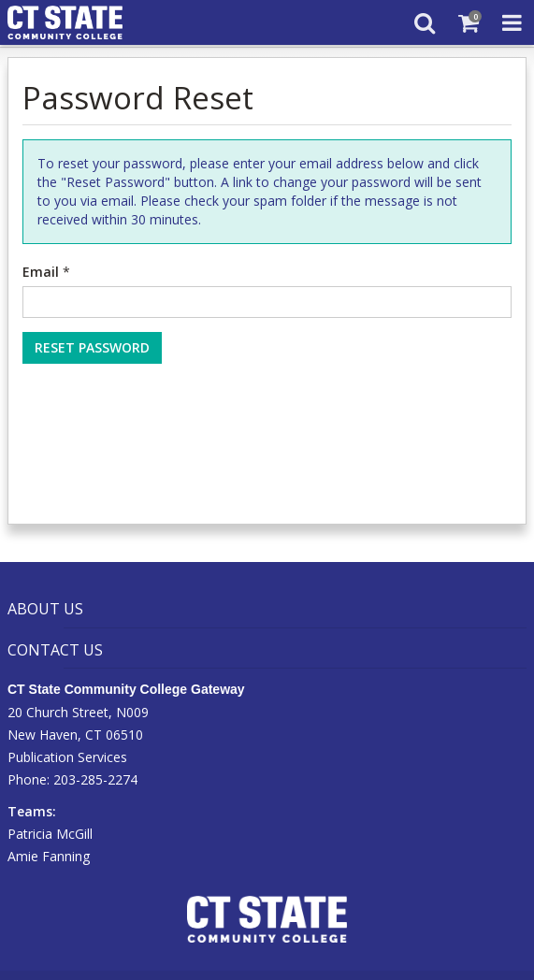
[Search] (424, 22)
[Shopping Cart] (468, 22)
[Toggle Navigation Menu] (512, 22)
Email (41, 272)
